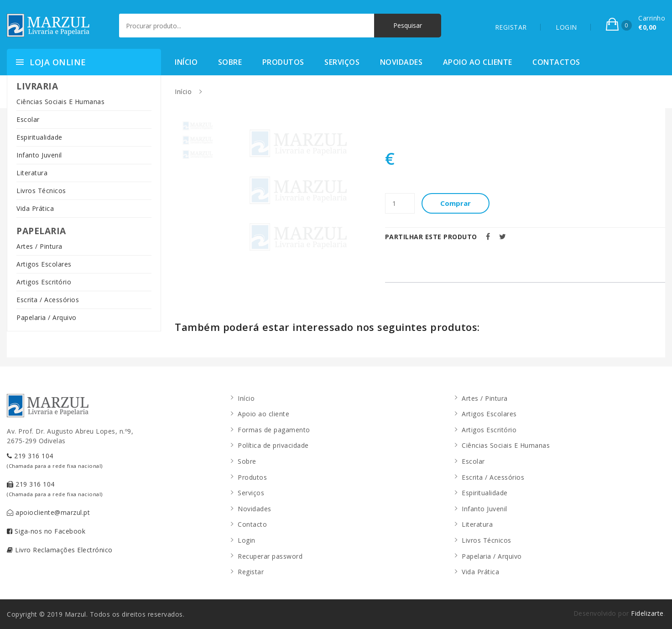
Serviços (342, 62)
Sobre (230, 62)
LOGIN (566, 27)
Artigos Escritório (44, 282)
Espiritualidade (39, 137)
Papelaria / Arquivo (47, 317)
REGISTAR (511, 27)
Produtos (283, 62)
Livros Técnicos (41, 191)
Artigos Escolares (44, 264)
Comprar (456, 203)
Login (247, 540)
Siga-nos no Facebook (46, 531)
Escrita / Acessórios (48, 300)
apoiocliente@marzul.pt (48, 512)
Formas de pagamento (274, 430)
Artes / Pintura (39, 246)
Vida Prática (35, 208)
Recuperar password (270, 556)
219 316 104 (55, 460)
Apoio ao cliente (478, 62)
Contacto (252, 524)
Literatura (32, 173)
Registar (251, 572)
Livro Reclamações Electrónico (60, 550)
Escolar (28, 119)
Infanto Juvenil (39, 155)
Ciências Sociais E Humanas (60, 102)
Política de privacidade (273, 445)
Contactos (556, 62)
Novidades (401, 62)
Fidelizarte (647, 613)
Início (186, 62)
